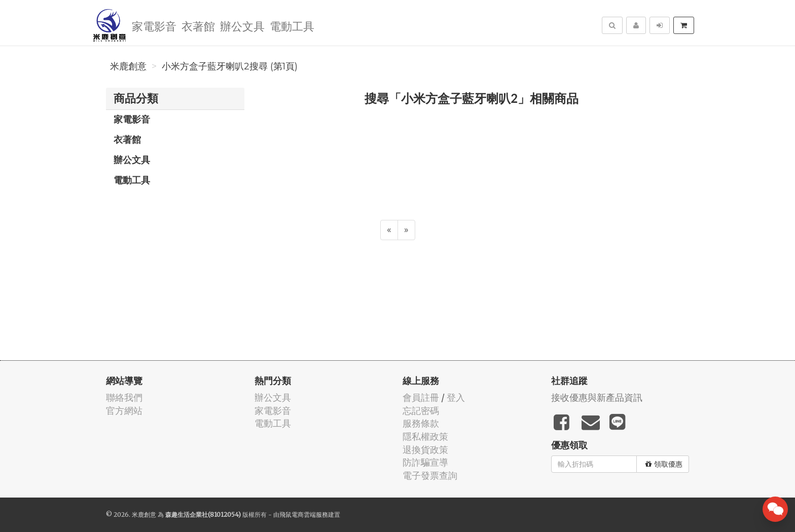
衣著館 (198, 26)
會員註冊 (421, 397)
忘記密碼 (421, 411)
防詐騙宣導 (425, 462)
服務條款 (421, 423)
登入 (456, 397)
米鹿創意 (128, 66)
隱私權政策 (425, 436)
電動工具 (292, 26)
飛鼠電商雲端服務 (304, 515)
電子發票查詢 (430, 476)
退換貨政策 (425, 450)
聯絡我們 (124, 397)
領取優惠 (664, 464)
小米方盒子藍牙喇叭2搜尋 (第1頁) (230, 66)
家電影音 (154, 26)
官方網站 (124, 411)
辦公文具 (242, 26)
